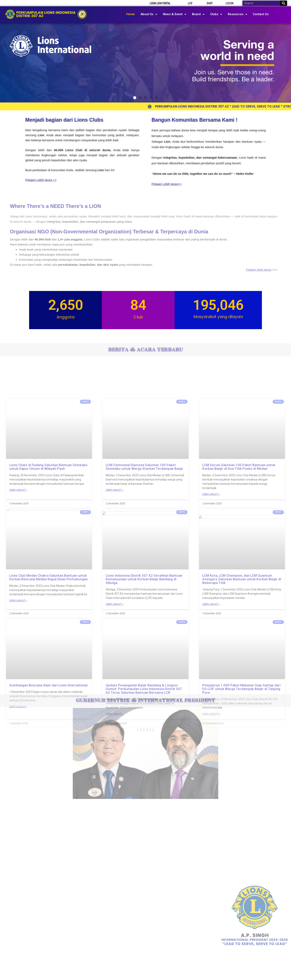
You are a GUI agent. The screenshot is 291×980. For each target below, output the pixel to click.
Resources (237, 14)
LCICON (229, 3)
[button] (135, 98)
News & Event (175, 14)
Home (131, 14)
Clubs (216, 14)
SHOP (210, 3)
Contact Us (261, 14)
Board (198, 14)
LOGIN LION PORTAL (160, 3)
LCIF (190, 3)
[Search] (284, 3)
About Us (149, 14)
